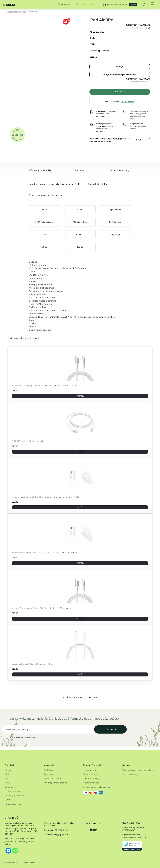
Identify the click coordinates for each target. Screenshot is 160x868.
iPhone (8, 770)
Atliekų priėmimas (91, 783)
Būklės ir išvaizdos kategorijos (97, 787)
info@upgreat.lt (61, 835)
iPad (24, 11)
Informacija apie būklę (40, 172)
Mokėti (132, 4)
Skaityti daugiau (128, 102)
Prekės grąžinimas (91, 770)
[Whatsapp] (15, 851)
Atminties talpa (97, 32)
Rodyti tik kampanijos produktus (120, 74)
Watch (7, 783)
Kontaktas (48, 770)
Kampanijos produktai (14, 795)
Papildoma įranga (13, 791)
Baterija (93, 57)
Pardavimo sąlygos (92, 774)
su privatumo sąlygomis (25, 741)
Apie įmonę (49, 774)
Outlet (7, 800)
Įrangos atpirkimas (13, 804)
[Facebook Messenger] (8, 851)
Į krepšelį (120, 92)
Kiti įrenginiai (10, 787)
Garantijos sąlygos (92, 778)
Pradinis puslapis (14, 11)
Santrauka (80, 172)
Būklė (92, 44)
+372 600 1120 (85, 4)
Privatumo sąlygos (131, 774)
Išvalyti (120, 66)
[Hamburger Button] (152, 4)
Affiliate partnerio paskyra (55, 783)
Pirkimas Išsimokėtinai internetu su (138, 770)
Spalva (93, 38)
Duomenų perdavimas (100, 51)
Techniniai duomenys (120, 172)
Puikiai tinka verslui (53, 778)
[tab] (40, 173)
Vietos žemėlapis (94, 824)
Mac (6, 778)
